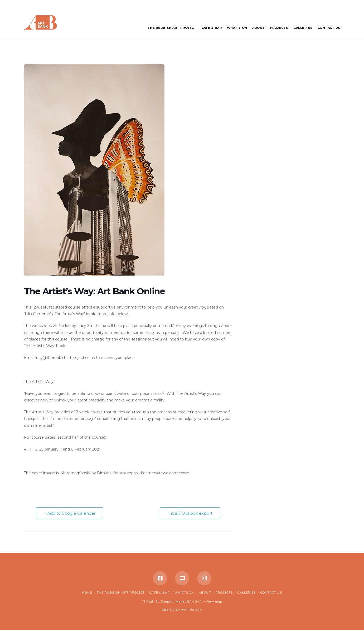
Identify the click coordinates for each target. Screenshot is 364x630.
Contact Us (271, 593)
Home (87, 593)
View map (214, 601)
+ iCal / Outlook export (190, 513)
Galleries (247, 593)
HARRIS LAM (192, 610)
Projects (224, 593)
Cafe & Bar (160, 593)
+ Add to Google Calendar (70, 513)
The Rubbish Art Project (121, 593)
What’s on (184, 593)
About (205, 593)
